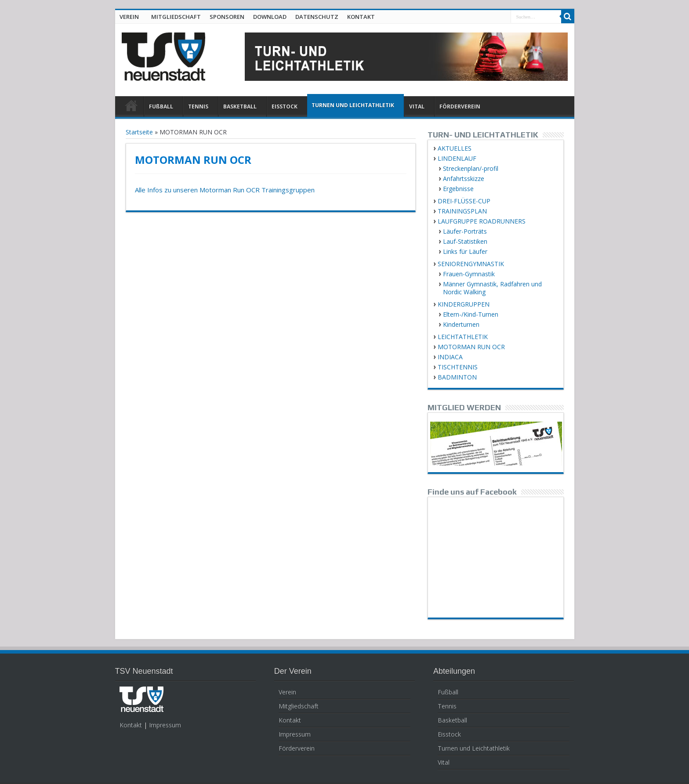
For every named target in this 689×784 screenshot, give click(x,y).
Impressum (165, 725)
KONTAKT (361, 17)
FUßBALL (161, 107)
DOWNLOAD (270, 17)
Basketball (452, 720)
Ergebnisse (458, 189)
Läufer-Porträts (465, 231)
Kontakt (131, 725)
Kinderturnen (461, 324)
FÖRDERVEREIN (460, 107)
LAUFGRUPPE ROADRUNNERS (482, 221)
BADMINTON (457, 377)
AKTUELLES (455, 148)
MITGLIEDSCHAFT (176, 17)
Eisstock (449, 734)
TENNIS (198, 107)
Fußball (448, 692)
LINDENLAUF (457, 158)
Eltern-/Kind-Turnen (471, 314)
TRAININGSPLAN (462, 211)
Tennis (447, 706)
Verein (287, 692)
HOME (132, 108)
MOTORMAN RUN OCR (471, 347)
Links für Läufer (465, 251)
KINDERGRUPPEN (464, 304)
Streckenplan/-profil (471, 168)
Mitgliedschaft (299, 706)
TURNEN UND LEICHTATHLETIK (353, 105)
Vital (444, 762)
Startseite (139, 132)
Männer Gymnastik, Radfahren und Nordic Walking (492, 288)
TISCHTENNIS (458, 367)
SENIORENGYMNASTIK (471, 264)
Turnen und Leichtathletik (474, 748)
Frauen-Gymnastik (469, 274)
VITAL (417, 107)
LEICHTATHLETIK (463, 337)
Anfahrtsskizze (464, 179)
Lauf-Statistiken (465, 241)
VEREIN (129, 17)
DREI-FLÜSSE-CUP (464, 201)
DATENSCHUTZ (317, 17)
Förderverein (297, 748)
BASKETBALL (240, 107)
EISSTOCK (285, 107)
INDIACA (450, 357)
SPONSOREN (227, 17)
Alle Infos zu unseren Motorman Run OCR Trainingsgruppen (225, 190)
